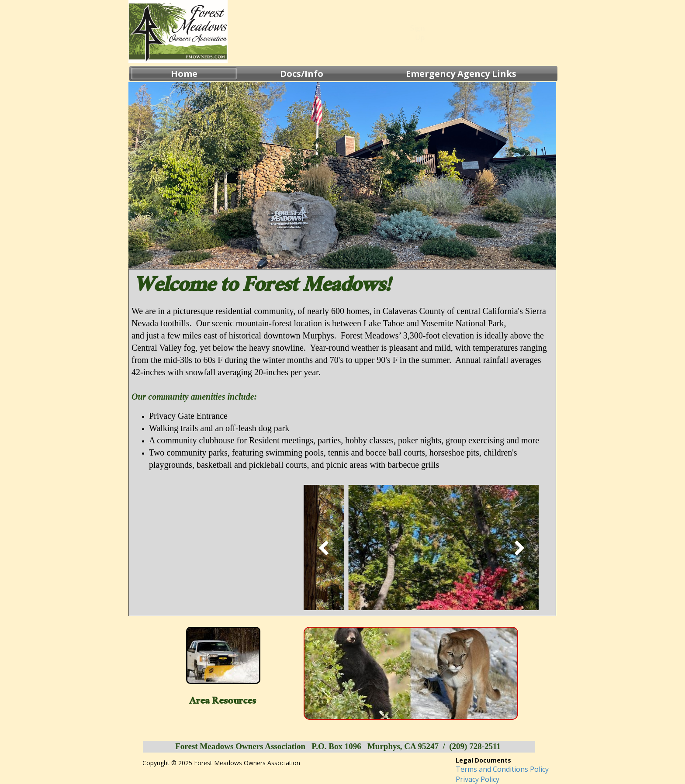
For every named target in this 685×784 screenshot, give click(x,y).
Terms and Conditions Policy (502, 769)
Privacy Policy (477, 779)
